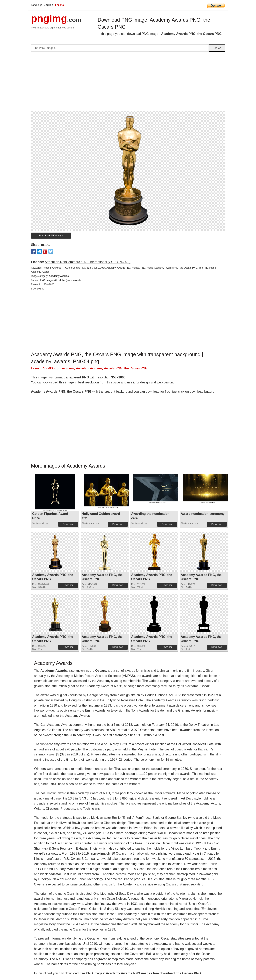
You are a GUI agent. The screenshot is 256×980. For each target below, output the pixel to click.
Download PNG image (51, 236)
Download (68, 524)
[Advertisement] (128, 83)
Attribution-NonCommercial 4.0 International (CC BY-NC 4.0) (87, 262)
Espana (59, 5)
